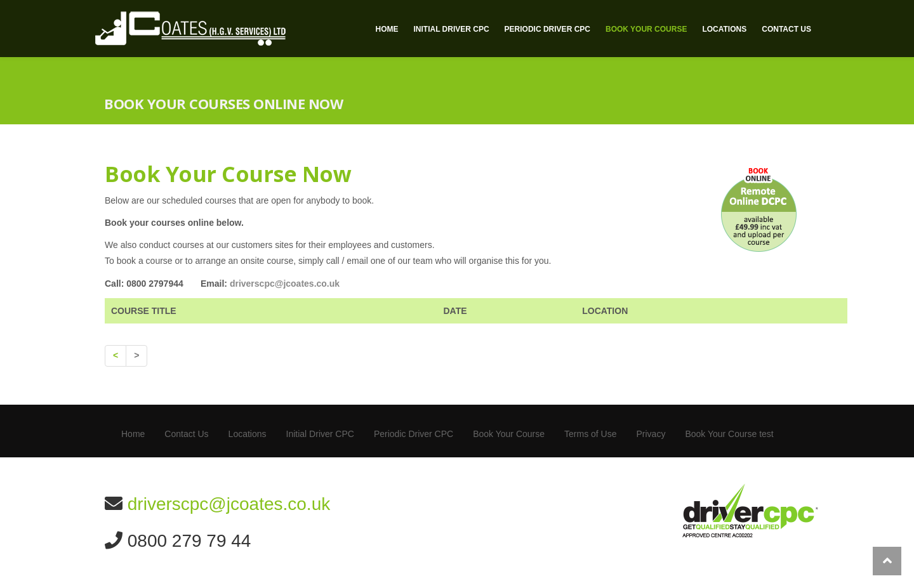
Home (387, 29)
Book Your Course (646, 29)
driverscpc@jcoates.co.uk (285, 284)
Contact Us (786, 29)
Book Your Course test (729, 434)
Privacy (651, 434)
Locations (724, 29)
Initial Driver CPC (451, 29)
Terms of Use (590, 434)
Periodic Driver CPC (547, 29)
